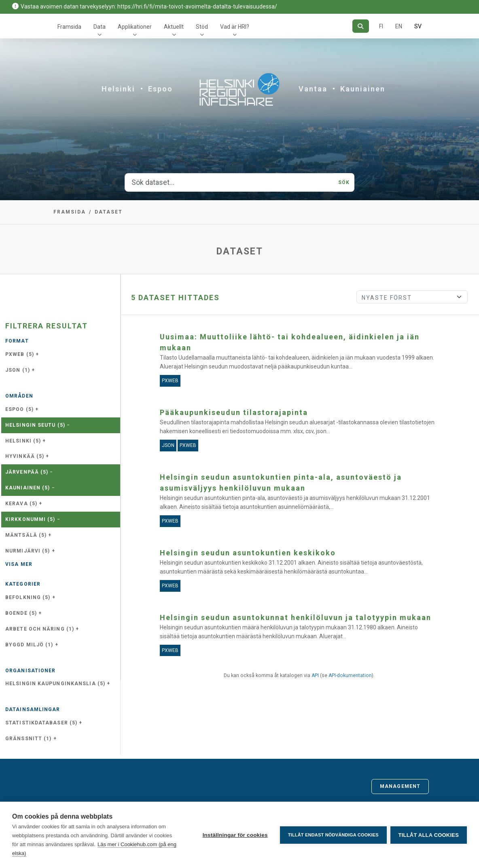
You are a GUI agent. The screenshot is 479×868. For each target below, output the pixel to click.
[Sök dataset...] (229, 182)
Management (400, 786)
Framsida (69, 27)
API (315, 675)
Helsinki (118, 89)
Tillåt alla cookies (429, 835)
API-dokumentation (350, 675)
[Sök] (361, 26)
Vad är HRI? (235, 27)
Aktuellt (174, 27)
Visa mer (19, 564)
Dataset (109, 212)
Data (100, 27)
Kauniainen (363, 89)
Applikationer (135, 27)
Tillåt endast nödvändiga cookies (333, 835)
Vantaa (313, 89)
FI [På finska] (381, 26)
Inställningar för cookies (234, 835)
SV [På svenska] (418, 26)
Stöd (202, 27)
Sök (344, 182)
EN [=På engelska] (399, 26)
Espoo (160, 89)
